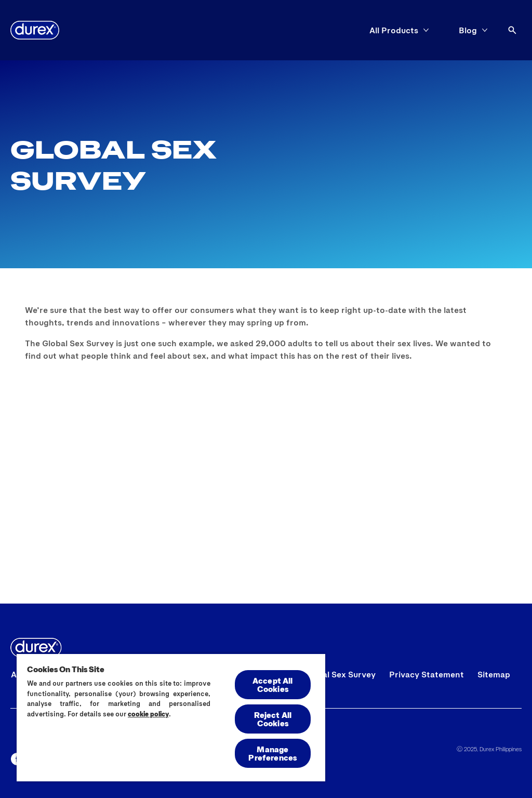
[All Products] (394, 30)
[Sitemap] (494, 674)
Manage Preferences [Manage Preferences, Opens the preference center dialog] (272, 753)
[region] (171, 717)
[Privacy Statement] (427, 674)
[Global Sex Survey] (340, 674)
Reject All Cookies (273, 719)
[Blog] (468, 30)
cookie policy (148, 714)
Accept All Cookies (273, 684)
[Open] (512, 30)
